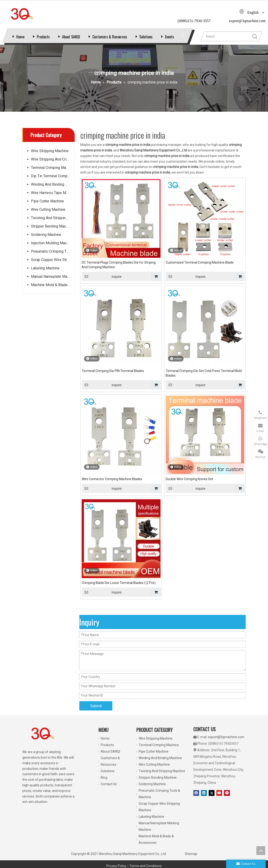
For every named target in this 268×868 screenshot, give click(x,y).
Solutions (146, 37)
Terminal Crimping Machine (53, 172)
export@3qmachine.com (226, 742)
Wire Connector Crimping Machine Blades (112, 484)
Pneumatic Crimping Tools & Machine (53, 256)
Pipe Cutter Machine (47, 206)
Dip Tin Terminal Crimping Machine (53, 181)
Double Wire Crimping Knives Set (189, 484)
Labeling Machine (45, 273)
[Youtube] (219, 798)
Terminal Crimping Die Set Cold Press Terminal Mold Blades (204, 378)
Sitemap (191, 858)
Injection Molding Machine (52, 248)
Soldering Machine (46, 239)
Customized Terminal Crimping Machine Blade (200, 267)
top (261, 851)
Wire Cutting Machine (48, 214)
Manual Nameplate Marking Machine (53, 281)
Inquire (102, 281)
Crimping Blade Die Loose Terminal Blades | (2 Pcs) (119, 587)
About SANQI (71, 37)
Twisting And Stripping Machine (53, 223)
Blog (104, 782)
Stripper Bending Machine (52, 231)
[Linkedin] (204, 798)
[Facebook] (196, 798)
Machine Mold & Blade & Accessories (53, 290)
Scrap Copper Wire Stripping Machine (53, 264)
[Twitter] (212, 798)
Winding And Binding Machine (53, 189)
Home (20, 37)
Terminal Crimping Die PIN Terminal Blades (113, 375)
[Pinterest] (227, 798)
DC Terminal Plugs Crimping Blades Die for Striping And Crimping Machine (119, 269)
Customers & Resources (110, 37)
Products (43, 37)
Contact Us (109, 789)
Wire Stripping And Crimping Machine (53, 164)
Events (169, 37)
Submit (96, 711)
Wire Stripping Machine (50, 156)
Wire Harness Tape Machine (53, 197)
